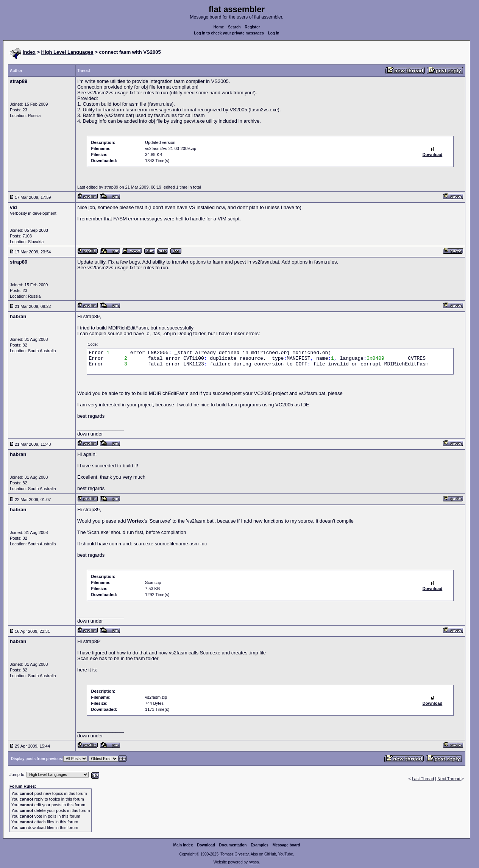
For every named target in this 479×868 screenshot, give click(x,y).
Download (206, 845)
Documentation (233, 845)
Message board (286, 845)
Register (252, 27)
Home (219, 27)
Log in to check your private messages (229, 33)
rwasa (254, 862)
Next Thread (449, 779)
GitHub (270, 854)
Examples (260, 845)
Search (234, 27)
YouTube (285, 854)
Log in (274, 33)
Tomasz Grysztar (234, 854)
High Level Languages (67, 52)
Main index (183, 845)
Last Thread (423, 779)
